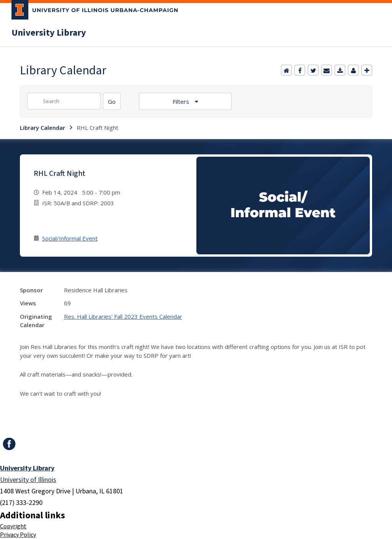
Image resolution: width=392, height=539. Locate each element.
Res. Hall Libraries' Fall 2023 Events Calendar (123, 316)
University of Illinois (28, 480)
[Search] (112, 101)
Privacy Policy (18, 535)
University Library (49, 33)
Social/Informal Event (70, 238)
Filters (182, 102)
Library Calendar (42, 128)
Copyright (13, 526)
